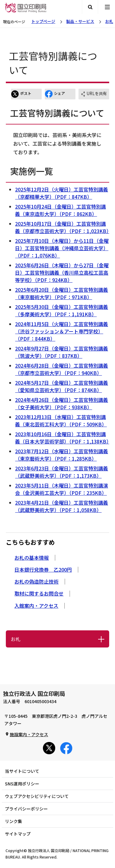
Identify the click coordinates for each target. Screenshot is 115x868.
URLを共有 (94, 94)
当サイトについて (22, 771)
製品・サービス (80, 21)
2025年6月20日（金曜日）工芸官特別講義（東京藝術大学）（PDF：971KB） (61, 293)
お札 (109, 21)
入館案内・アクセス (36, 606)
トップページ (43, 21)
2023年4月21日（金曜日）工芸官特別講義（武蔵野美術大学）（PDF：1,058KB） (61, 506)
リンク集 (13, 821)
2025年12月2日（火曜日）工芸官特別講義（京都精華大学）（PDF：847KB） (61, 193)
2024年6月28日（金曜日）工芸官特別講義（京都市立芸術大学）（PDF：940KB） (61, 369)
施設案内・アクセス (29, 734)
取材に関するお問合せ (39, 593)
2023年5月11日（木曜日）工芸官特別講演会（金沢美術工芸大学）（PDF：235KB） (61, 489)
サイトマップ (18, 834)
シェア (55, 94)
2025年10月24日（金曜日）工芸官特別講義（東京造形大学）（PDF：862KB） (60, 210)
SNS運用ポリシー (22, 784)
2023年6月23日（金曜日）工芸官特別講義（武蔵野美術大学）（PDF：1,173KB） (61, 472)
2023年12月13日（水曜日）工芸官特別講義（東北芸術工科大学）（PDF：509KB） (61, 421)
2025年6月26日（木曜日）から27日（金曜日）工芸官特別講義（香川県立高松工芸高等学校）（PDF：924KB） (62, 273)
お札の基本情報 (32, 558)
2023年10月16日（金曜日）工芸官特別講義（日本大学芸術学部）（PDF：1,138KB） (63, 438)
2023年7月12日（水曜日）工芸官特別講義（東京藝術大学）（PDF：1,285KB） (61, 455)
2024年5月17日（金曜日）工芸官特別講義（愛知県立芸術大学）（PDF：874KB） (61, 386)
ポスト (21, 94)
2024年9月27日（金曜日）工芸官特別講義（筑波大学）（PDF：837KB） (61, 352)
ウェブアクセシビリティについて (37, 796)
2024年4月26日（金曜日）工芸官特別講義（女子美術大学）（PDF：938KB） (61, 403)
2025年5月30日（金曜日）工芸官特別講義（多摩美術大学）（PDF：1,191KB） (61, 310)
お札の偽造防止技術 (36, 581)
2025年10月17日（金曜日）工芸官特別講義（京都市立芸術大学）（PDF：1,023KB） (63, 227)
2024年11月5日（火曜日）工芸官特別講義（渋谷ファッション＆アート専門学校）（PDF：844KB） (61, 331)
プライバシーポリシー (26, 809)
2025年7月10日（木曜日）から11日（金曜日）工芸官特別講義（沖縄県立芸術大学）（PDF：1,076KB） (62, 248)
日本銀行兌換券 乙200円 (43, 569)
